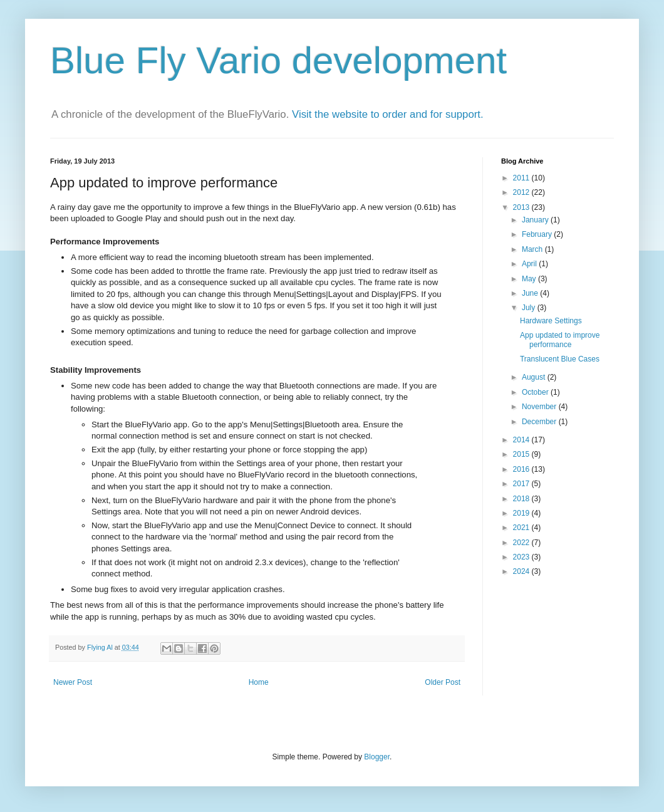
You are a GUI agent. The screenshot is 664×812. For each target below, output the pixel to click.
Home (259, 682)
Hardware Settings (551, 321)
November (540, 407)
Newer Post (73, 682)
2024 (522, 571)
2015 (522, 454)
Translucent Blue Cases (560, 359)
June (531, 293)
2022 (522, 543)
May (530, 279)
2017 (522, 484)
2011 (522, 178)
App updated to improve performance (560, 340)
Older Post (443, 682)
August (535, 377)
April (530, 264)
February (538, 234)
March (533, 249)
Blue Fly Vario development (278, 60)
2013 (522, 207)
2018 (522, 499)
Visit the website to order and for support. (388, 114)
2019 (522, 513)
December (540, 422)
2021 (522, 528)
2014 (522, 440)
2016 (522, 469)
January (536, 220)
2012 (522, 192)
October (536, 392)
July (530, 308)
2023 (522, 557)
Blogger (377, 757)
